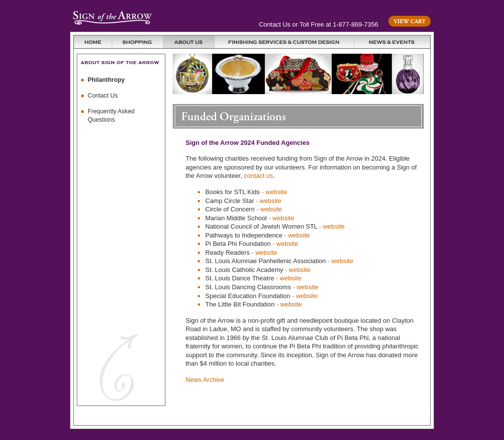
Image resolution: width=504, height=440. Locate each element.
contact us (259, 176)
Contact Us (103, 96)
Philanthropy (106, 80)
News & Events (392, 42)
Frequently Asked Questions (111, 116)
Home (93, 42)
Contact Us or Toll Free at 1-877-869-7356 (318, 24)
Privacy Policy (345, 414)
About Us (189, 42)
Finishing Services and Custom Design (284, 42)
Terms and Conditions (401, 414)
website (276, 192)
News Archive (205, 380)
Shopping (138, 42)
